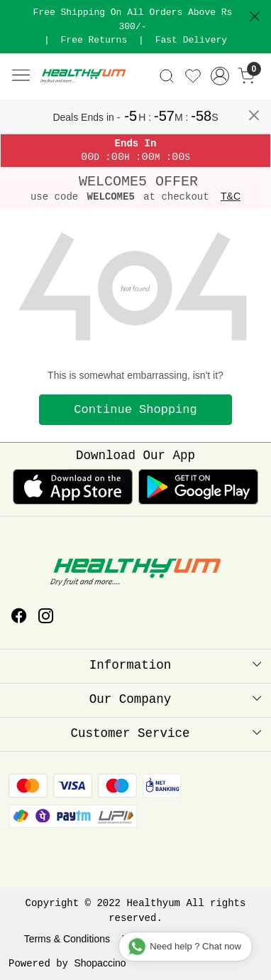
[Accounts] (220, 76)
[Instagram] (46, 618)
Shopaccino (100, 963)
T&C (231, 196)
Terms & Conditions (67, 939)
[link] (167, 76)
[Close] (255, 16)
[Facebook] (19, 618)
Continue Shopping (135, 410)
